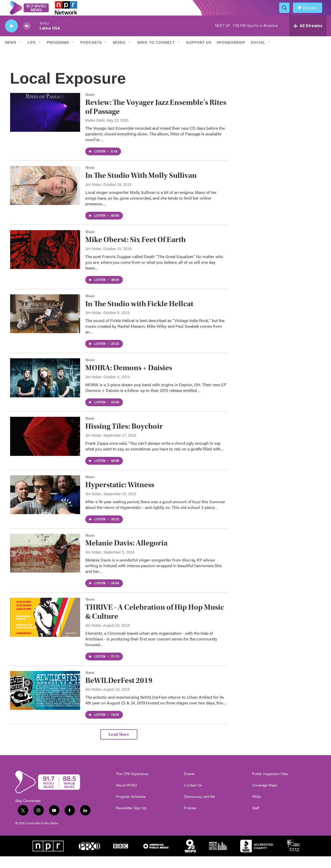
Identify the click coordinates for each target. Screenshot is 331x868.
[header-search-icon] (287, 14)
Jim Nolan (93, 196)
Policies (190, 820)
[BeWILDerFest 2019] (45, 702)
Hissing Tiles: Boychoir (124, 438)
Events (189, 785)
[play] (11, 38)
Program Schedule (131, 808)
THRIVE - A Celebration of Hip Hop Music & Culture (155, 623)
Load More (119, 746)
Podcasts (91, 54)
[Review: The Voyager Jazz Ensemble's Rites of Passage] (45, 124)
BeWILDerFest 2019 (119, 692)
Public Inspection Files (270, 785)
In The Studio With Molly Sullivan (141, 187)
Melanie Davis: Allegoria (126, 555)
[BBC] (121, 858)
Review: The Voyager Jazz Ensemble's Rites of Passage (156, 119)
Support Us (199, 54)
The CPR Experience (132, 785)
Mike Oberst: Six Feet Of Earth (135, 251)
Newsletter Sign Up (131, 820)
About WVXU (126, 797)
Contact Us (193, 797)
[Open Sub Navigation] (20, 54)
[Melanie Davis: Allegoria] (45, 565)
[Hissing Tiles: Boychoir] (45, 448)
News (11, 54)
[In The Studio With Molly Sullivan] (45, 197)
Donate (313, 14)
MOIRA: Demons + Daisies (129, 379)
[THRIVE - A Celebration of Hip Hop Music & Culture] (45, 629)
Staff (256, 820)
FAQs (257, 808)
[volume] (27, 38)
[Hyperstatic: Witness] (45, 506)
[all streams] (308, 38)
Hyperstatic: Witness (120, 496)
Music (90, 106)
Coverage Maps (265, 797)
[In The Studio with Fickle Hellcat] (45, 325)
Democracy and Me (200, 808)
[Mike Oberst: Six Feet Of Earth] (45, 261)
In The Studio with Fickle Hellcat (139, 315)
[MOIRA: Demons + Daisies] (45, 389)
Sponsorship (231, 54)
